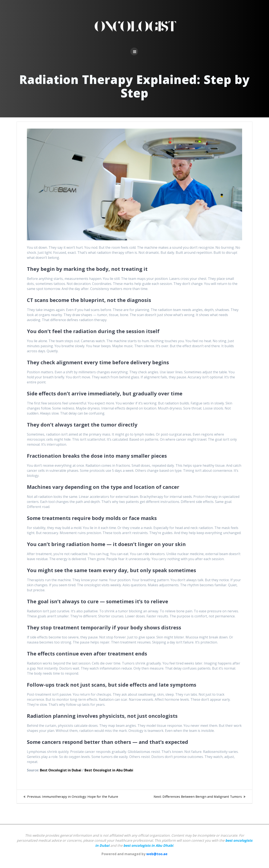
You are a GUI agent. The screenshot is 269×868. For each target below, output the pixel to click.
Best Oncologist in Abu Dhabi (109, 770)
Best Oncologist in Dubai (61, 770)
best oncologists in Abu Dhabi (148, 845)
